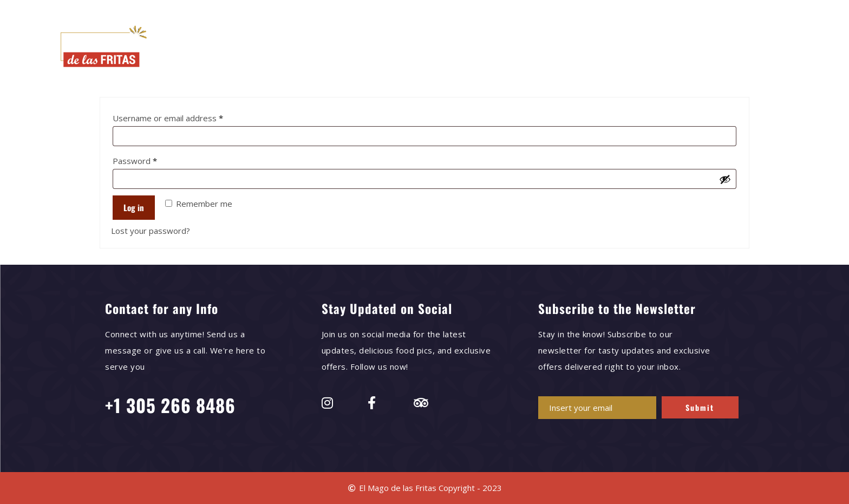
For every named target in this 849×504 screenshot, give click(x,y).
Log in (134, 207)
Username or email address (185, 117)
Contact (586, 48)
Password (152, 159)
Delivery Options (435, 48)
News (540, 48)
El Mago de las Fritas (283, 48)
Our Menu (363, 48)
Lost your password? (151, 231)
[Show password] (725, 179)
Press (499, 48)
